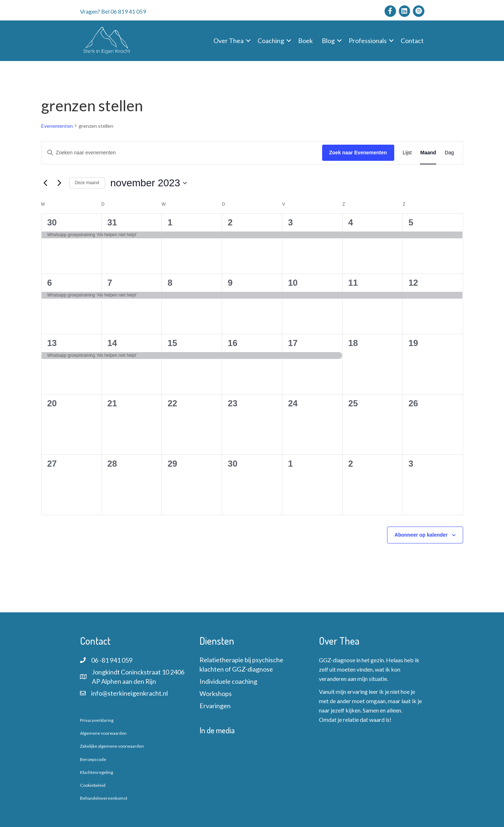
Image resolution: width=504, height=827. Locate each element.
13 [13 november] (52, 343)
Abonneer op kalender (421, 535)
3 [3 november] (290, 222)
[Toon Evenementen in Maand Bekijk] (428, 153)
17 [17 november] (293, 343)
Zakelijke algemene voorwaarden (112, 746)
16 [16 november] (233, 343)
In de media (217, 730)
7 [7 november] (110, 283)
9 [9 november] (230, 283)
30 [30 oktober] (52, 222)
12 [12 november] (413, 283)
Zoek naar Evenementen (358, 153)
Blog (328, 41)
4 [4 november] (351, 222)
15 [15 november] (172, 343)
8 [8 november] (170, 283)
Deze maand (87, 183)
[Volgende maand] (60, 183)
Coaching (271, 41)
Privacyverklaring (97, 720)
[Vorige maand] (46, 183)
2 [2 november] (230, 222)
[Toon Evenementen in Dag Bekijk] (449, 153)
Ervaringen (215, 706)
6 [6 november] (50, 283)
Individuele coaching (228, 681)
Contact (412, 41)
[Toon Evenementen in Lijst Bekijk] (407, 153)
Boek (305, 41)
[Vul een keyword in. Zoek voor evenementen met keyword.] (182, 153)
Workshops (216, 693)
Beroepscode (93, 759)
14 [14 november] (112, 343)
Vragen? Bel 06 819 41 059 (113, 11)
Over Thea (229, 41)
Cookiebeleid (93, 785)
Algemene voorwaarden (103, 733)
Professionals (368, 41)
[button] (248, 41)
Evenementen (57, 126)
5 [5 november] (411, 222)
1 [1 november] (170, 222)
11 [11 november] (353, 283)
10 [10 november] (293, 283)
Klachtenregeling (96, 772)
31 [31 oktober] (112, 222)
